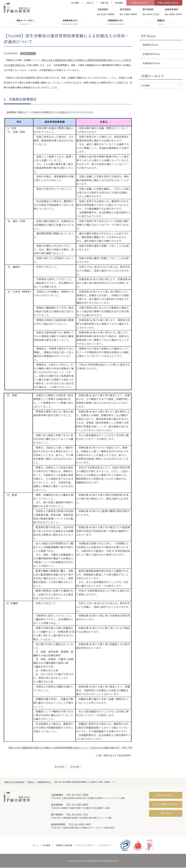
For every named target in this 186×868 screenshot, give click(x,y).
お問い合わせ (166, 814)
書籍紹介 (161, 23)
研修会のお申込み (140, 3)
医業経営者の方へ (116, 23)
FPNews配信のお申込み (168, 3)
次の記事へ (76, 767)
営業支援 (104, 3)
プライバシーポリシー (86, 846)
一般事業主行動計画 (63, 846)
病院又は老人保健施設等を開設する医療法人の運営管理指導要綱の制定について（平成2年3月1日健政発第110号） (65, 748)
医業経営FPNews (28, 54)
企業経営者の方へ (70, 23)
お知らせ (90, 3)
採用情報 (119, 3)
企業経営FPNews (152, 55)
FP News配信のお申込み (166, 805)
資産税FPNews (150, 45)
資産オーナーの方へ (25, 23)
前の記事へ (60, 767)
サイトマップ (105, 846)
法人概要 (75, 3)
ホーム (35, 846)
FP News (148, 36)
